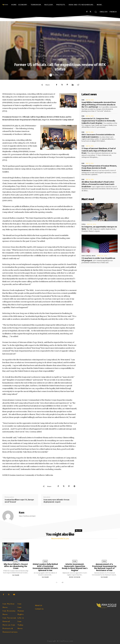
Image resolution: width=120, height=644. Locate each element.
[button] (96, 12)
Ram (56, 75)
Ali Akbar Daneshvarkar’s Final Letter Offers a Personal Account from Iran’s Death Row (98, 184)
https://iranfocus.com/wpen (27, 516)
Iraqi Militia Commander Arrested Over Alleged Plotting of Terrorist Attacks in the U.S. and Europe (99, 105)
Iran (83, 100)
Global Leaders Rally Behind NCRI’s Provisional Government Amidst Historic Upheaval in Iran (45, 567)
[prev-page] (57, 583)
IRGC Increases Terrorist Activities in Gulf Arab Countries (98, 136)
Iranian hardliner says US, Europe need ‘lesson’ (19, 501)
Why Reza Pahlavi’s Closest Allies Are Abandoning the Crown (16, 566)
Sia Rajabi (16, 575)
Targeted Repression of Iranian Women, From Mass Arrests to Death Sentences (99, 168)
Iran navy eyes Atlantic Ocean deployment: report (56, 501)
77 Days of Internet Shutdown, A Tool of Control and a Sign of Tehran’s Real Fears (99, 151)
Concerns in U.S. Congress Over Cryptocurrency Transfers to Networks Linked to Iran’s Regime (98, 121)
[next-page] (62, 583)
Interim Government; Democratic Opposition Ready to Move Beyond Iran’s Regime (75, 567)
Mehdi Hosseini (75, 577)
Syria (83, 224)
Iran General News (41, 56)
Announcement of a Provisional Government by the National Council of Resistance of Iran (104, 567)
